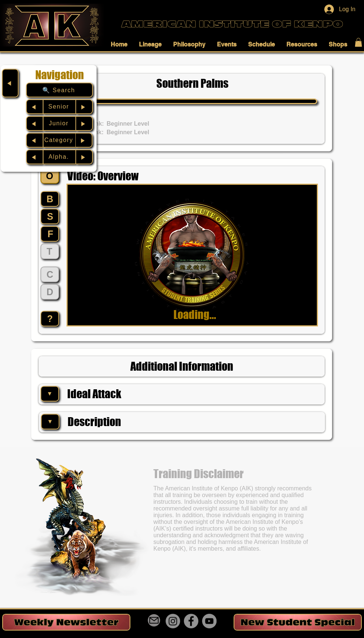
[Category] (59, 140)
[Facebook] (191, 621)
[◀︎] (10, 83)
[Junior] (59, 123)
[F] (50, 234)
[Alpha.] (59, 157)
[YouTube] (209, 621)
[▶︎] (84, 107)
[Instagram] (173, 621)
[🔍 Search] (59, 90)
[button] (121, 44)
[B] (50, 199)
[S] (50, 216)
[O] (50, 176)
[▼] (50, 394)
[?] (50, 319)
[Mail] (154, 620)
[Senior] (59, 107)
